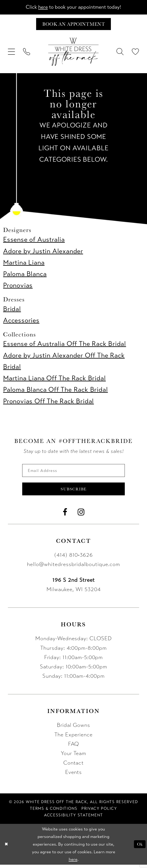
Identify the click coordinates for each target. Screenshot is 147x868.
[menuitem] (12, 53)
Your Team (74, 756)
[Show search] (120, 53)
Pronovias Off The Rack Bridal (48, 402)
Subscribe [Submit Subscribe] (74, 492)
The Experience (73, 738)
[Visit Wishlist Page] (135, 53)
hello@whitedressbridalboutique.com (73, 567)
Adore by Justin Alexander (43, 252)
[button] (12, 53)
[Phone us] (27, 53)
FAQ (74, 747)
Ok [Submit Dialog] (139, 847)
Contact (74, 766)
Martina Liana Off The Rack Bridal (54, 379)
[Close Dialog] (7, 848)
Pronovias (18, 287)
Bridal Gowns (73, 728)
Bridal (12, 310)
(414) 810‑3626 (73, 558)
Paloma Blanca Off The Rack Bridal (55, 391)
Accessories (21, 322)
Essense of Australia (34, 241)
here (40, 7)
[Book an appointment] (73, 25)
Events (74, 775)
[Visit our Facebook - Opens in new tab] (65, 515)
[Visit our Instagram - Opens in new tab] (81, 515)
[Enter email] (74, 472)
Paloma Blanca (25, 275)
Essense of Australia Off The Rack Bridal (65, 345)
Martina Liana (24, 264)
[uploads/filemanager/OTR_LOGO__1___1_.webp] (73, 53)
